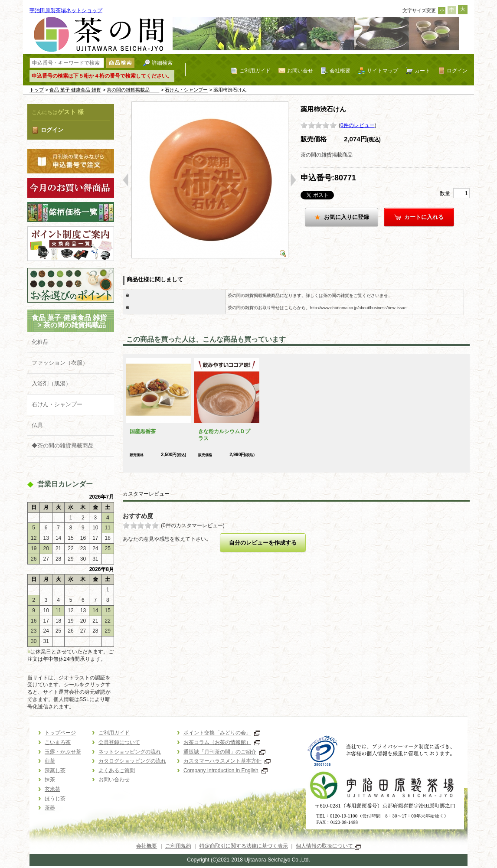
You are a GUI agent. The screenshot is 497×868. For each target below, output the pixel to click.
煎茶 (50, 761)
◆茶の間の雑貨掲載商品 (63, 445)
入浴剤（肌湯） (51, 383)
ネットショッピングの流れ (130, 752)
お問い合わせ (114, 780)
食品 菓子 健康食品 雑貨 (75, 90)
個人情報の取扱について (328, 846)
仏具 (37, 425)
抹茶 (50, 780)
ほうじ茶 (55, 799)
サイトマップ (383, 70)
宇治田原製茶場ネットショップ (66, 10)
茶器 (50, 808)
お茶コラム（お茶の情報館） (222, 742)
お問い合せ (300, 70)
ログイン (457, 70)
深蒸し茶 (55, 770)
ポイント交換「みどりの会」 (222, 733)
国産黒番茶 (143, 431)
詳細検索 (162, 63)
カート (422, 70)
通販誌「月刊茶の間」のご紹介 (224, 752)
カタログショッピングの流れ (132, 761)
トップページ (60, 733)
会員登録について (119, 742)
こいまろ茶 (58, 742)
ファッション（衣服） (60, 363)
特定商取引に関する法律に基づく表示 (244, 846)
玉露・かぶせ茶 (63, 752)
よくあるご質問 (117, 770)
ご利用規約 (178, 846)
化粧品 (40, 342)
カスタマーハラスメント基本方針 (227, 761)
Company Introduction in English (226, 770)
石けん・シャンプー (186, 90)
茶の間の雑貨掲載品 (133, 90)
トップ (37, 90)
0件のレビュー (358, 125)
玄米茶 (52, 789)
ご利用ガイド (255, 70)
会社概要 (340, 70)
